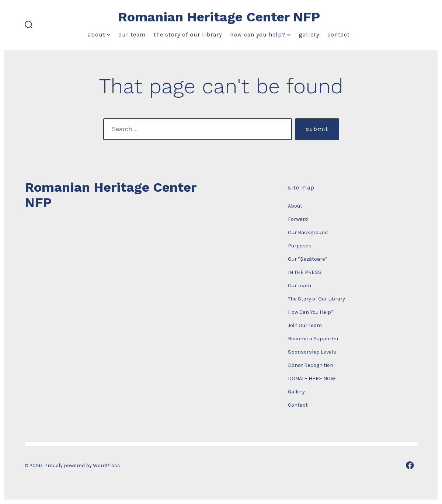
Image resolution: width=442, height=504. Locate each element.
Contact (339, 34)
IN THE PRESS (305, 272)
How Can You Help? (260, 34)
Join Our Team (305, 325)
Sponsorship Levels (312, 352)
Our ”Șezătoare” (308, 259)
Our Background (308, 232)
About (99, 34)
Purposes (300, 246)
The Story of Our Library (188, 34)
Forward (298, 219)
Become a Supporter (313, 339)
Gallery (309, 34)
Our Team (132, 34)
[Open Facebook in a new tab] (410, 465)
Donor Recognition (311, 365)
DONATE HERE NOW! (312, 378)
